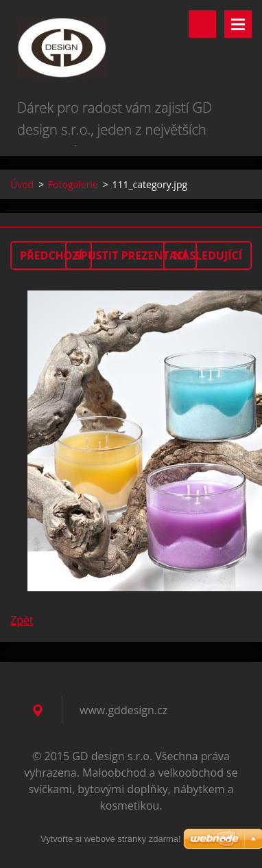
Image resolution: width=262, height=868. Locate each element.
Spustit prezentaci (131, 255)
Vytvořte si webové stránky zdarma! (111, 839)
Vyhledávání (202, 24)
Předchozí (51, 255)
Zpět (22, 620)
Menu (238, 24)
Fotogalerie (73, 184)
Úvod (22, 184)
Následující (207, 255)
